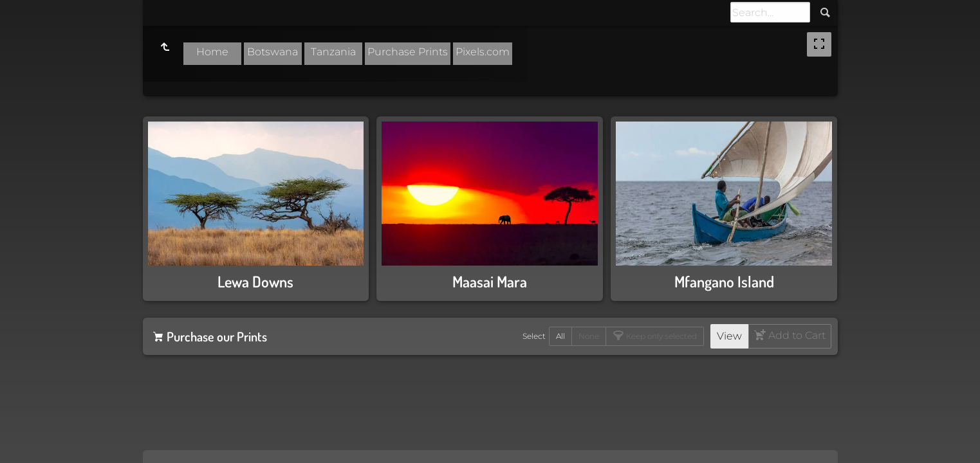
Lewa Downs (255, 281)
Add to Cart (796, 335)
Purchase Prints (408, 52)
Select (534, 336)
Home (212, 52)
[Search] (770, 12)
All (560, 336)
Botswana (273, 52)
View (729, 336)
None (589, 336)
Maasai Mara (490, 281)
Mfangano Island (724, 281)
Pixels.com (483, 52)
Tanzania (333, 52)
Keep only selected (661, 336)
